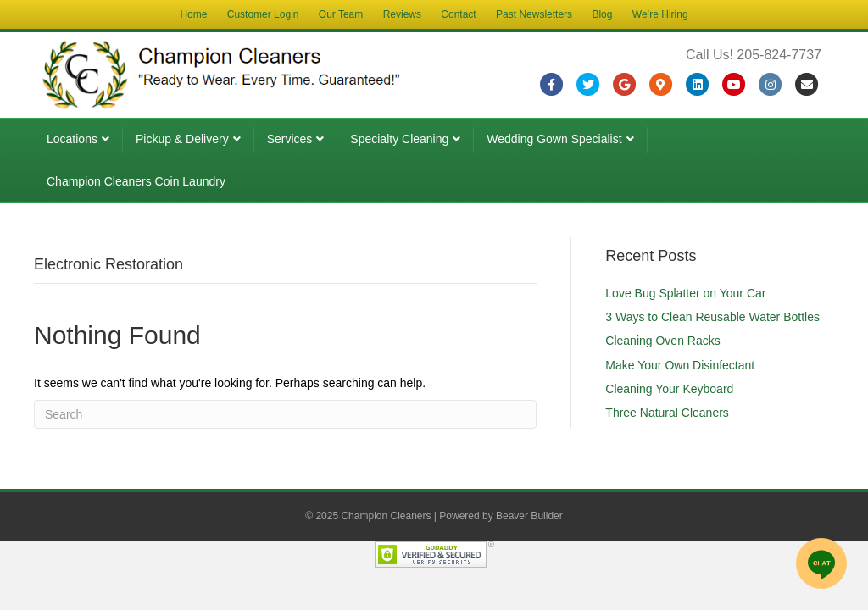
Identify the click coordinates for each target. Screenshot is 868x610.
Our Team (341, 14)
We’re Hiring (660, 14)
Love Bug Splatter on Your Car (685, 293)
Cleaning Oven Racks (662, 341)
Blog (602, 14)
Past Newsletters (534, 14)
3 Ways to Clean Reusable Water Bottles (712, 317)
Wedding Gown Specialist (554, 139)
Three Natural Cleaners (667, 413)
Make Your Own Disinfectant (680, 365)
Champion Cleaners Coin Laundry (136, 181)
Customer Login (263, 14)
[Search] (285, 414)
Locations (72, 139)
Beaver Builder (529, 516)
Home (193, 14)
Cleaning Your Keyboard (669, 389)
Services (290, 139)
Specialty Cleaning (399, 139)
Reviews (402, 14)
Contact (458, 14)
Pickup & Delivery (182, 139)
